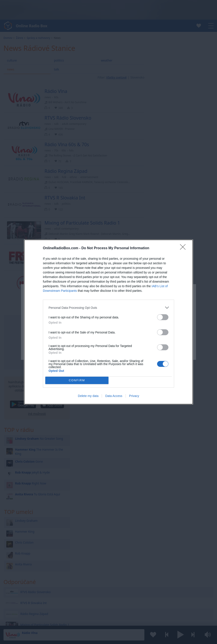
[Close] (184, 248)
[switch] (163, 317)
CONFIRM (77, 380)
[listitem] (108, 308)
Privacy (134, 396)
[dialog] (108, 322)
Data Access (114, 396)
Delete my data (88, 396)
